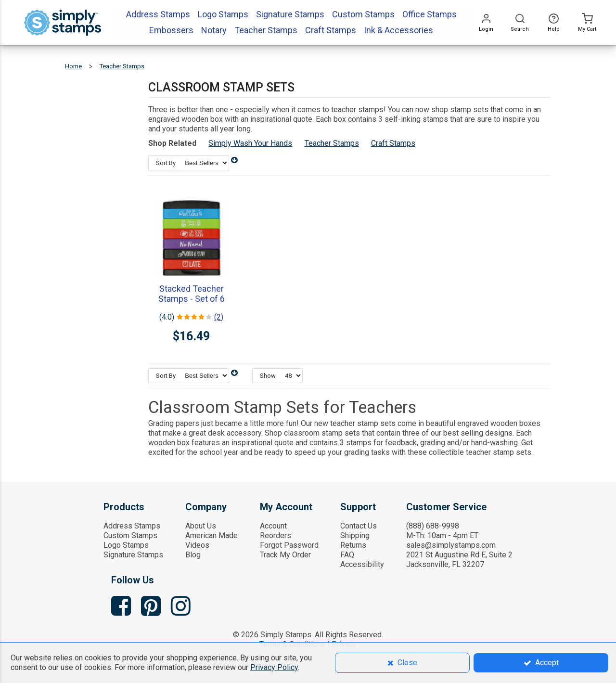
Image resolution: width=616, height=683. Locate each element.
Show (268, 376)
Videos (197, 545)
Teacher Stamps (332, 143)
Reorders (276, 535)
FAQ (347, 555)
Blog (193, 555)
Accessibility (362, 564)
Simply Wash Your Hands (250, 143)
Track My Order (285, 555)
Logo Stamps (126, 545)
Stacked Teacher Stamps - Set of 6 (192, 294)
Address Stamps (132, 526)
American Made (212, 535)
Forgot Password (289, 545)
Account (273, 526)
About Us (201, 526)
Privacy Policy (274, 667)
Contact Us (359, 526)
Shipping (355, 535)
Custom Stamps (130, 535)
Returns (353, 545)
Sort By (166, 163)
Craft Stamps (393, 143)
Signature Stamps (133, 555)
